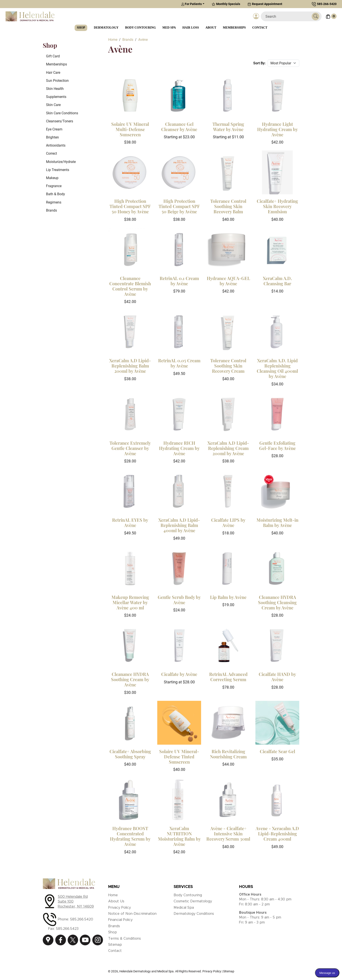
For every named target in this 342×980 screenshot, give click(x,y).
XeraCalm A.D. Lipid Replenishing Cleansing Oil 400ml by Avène (277, 368)
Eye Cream (54, 129)
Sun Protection (57, 81)
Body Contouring (140, 28)
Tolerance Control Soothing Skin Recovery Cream (228, 366)
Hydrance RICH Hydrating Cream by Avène (179, 448)
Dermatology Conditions (194, 914)
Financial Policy (120, 920)
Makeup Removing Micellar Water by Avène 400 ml (130, 602)
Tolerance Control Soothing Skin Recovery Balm (228, 206)
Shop (81, 28)
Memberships (234, 28)
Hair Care (53, 73)
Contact (260, 28)
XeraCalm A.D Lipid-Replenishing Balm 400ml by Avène (179, 525)
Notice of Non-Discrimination (132, 914)
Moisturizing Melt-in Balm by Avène (277, 522)
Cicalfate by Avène (179, 674)
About (211, 28)
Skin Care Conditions (62, 113)
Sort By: (259, 63)
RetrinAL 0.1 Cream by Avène (179, 281)
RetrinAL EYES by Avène (130, 522)
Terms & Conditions (125, 939)
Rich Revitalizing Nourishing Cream (228, 754)
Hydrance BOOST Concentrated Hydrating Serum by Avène (130, 836)
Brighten (52, 137)
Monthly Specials (226, 4)
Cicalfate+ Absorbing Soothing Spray (130, 754)
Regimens (54, 202)
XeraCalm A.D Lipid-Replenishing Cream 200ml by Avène (228, 448)
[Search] (288, 16)
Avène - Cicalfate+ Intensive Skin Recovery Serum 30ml (228, 834)
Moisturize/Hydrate (61, 162)
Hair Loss (191, 28)
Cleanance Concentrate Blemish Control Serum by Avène (130, 286)
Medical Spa (184, 908)
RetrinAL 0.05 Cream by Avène (179, 363)
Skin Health (55, 89)
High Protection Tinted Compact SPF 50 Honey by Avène (130, 206)
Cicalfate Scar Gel (277, 751)
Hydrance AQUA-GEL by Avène (228, 281)
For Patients (191, 4)
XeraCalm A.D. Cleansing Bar (277, 281)
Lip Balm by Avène (228, 597)
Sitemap (115, 945)
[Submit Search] (315, 16)
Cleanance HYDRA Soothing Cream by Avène (130, 679)
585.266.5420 (82, 919)
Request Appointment (265, 4)
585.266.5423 (67, 929)
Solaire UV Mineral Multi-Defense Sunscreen (130, 129)
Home (113, 895)
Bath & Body (56, 194)
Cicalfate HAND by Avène (277, 677)
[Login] (256, 16)
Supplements (56, 97)
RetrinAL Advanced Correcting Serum (228, 677)
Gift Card (53, 56)
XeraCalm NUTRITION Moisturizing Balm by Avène (179, 836)
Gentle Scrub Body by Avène (179, 600)
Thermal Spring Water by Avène (228, 127)
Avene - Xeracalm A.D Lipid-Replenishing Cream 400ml (277, 834)
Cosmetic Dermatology (193, 901)
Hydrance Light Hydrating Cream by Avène (277, 129)
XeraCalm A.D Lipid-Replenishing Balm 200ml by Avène (130, 366)
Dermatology (106, 28)
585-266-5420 (327, 4)
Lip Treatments (58, 170)
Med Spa (169, 28)
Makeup (52, 178)
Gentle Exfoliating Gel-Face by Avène (277, 446)
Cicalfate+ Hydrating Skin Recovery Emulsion (277, 206)
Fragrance (54, 186)
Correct (51, 153)
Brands (51, 210)
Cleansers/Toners (60, 121)
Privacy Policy (120, 908)
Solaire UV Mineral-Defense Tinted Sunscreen (179, 757)
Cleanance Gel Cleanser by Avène (179, 127)
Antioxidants (56, 145)
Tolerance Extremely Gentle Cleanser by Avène (130, 448)
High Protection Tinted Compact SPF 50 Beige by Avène (179, 206)
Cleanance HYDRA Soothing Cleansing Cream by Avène (277, 602)
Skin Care (53, 105)
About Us (116, 901)
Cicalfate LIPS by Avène (228, 522)
